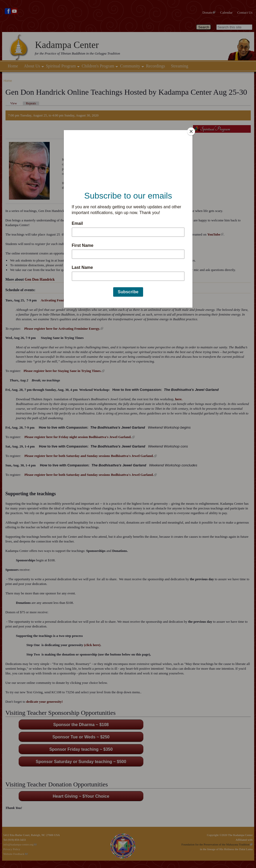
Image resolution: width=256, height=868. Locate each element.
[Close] (191, 131)
